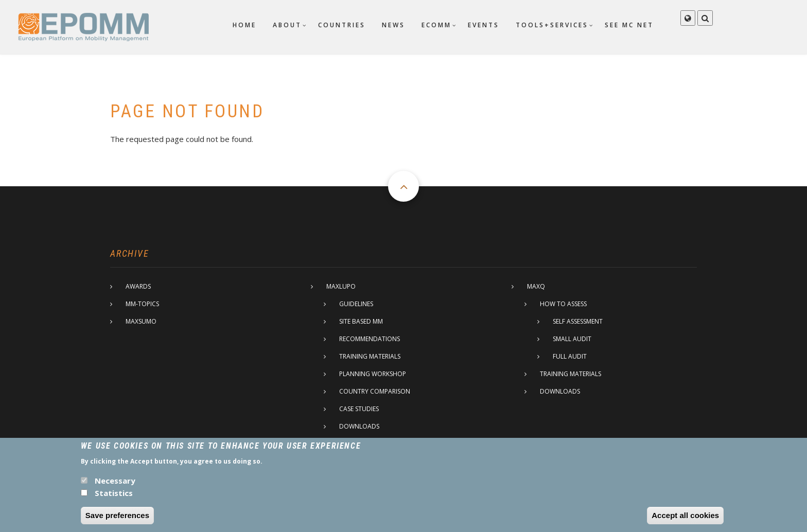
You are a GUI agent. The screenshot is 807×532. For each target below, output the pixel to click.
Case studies (359, 409)
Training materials (370, 356)
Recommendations (370, 339)
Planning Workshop (373, 374)
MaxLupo (341, 286)
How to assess (563, 304)
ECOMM (436, 25)
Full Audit (570, 356)
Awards (138, 286)
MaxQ (536, 286)
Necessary (115, 486)
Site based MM (361, 321)
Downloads (359, 426)
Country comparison (375, 391)
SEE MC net (629, 25)
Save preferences (117, 520)
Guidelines (356, 304)
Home (244, 25)
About (287, 25)
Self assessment (578, 321)
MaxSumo (141, 321)
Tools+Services (552, 25)
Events (484, 25)
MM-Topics (142, 304)
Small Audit (572, 339)
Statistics (114, 498)
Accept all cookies (685, 520)
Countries (342, 25)
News (393, 25)
